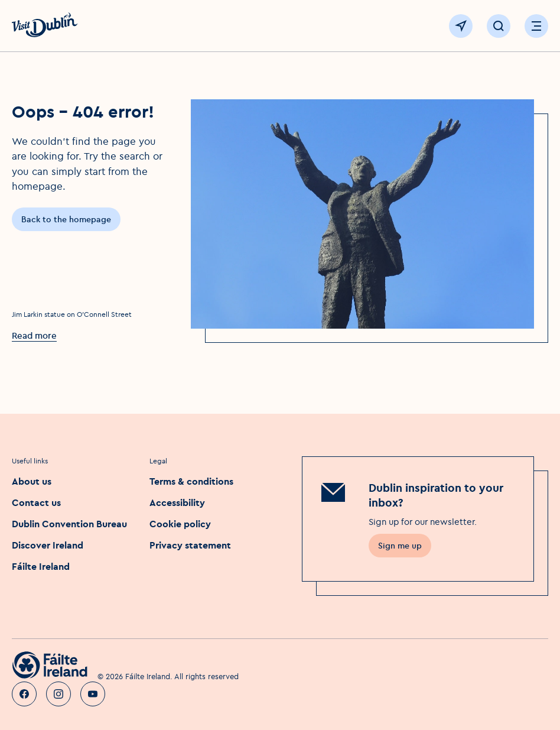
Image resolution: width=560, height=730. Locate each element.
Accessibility (177, 502)
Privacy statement (190, 545)
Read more (34, 335)
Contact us (36, 502)
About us (32, 481)
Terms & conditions (191, 481)
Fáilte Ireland (41, 566)
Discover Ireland (48, 545)
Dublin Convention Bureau (69, 524)
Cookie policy (180, 524)
